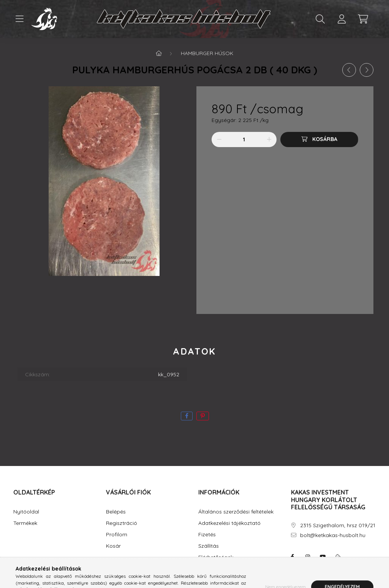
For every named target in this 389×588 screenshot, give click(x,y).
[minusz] (219, 139)
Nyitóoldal (26, 512)
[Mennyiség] (244, 139)
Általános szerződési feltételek (236, 512)
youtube (323, 557)
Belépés (116, 512)
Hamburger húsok (207, 53)
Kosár (113, 546)
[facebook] (187, 416)
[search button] (320, 19)
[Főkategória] (159, 53)
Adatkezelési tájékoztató (229, 523)
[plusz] (269, 139)
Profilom (117, 535)
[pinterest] (203, 416)
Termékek (25, 523)
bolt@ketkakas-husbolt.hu (333, 535)
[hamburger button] (19, 19)
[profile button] (342, 19)
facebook (293, 557)
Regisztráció (122, 523)
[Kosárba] (319, 139)
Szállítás (209, 546)
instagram (308, 557)
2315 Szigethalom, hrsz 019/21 (338, 525)
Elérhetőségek (216, 557)
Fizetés (207, 535)
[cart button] (363, 19)
